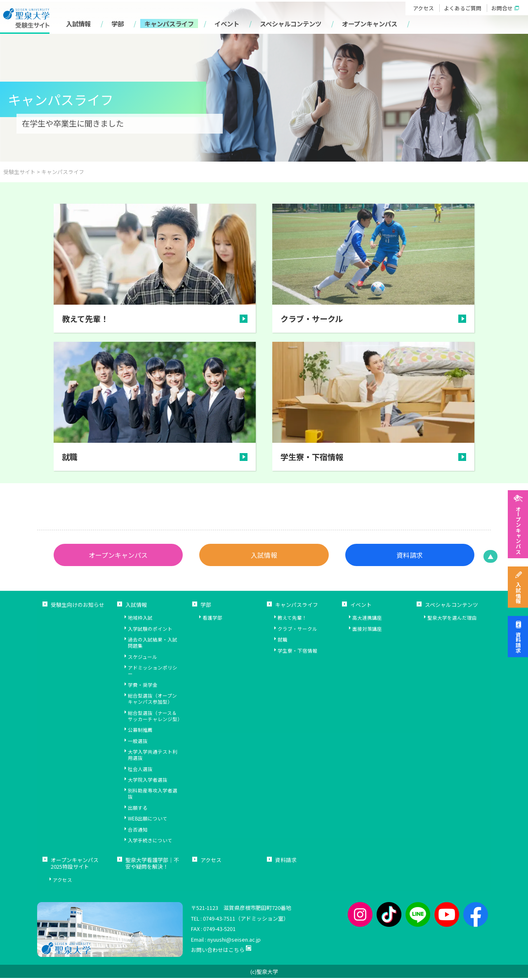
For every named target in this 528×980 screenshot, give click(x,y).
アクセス (423, 8)
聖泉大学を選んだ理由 (452, 620)
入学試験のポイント (150, 631)
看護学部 (212, 620)
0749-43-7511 (219, 920)
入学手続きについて (150, 843)
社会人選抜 (140, 771)
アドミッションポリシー (153, 673)
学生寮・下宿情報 (297, 653)
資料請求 (518, 642)
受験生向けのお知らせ (78, 607)
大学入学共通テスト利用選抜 (153, 757)
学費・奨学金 (143, 687)
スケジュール (143, 659)
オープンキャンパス (518, 530)
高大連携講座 (367, 620)
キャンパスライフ (169, 24)
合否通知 (138, 832)
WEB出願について (148, 821)
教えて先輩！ (292, 620)
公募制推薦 (140, 732)
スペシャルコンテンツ (291, 24)
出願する (138, 810)
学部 (118, 24)
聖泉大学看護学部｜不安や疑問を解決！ (152, 866)
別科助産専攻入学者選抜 (153, 796)
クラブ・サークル (297, 631)
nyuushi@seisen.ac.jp (234, 941)
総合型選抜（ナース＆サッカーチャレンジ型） (155, 718)
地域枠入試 (140, 620)
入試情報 (518, 593)
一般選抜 (138, 743)
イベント (227, 24)
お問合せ (502, 8)
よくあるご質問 (463, 8)
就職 (283, 642)
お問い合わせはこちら (218, 952)
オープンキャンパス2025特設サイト (75, 866)
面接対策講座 (367, 631)
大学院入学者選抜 (148, 782)
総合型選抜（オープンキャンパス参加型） (152, 701)
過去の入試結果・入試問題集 (153, 645)
